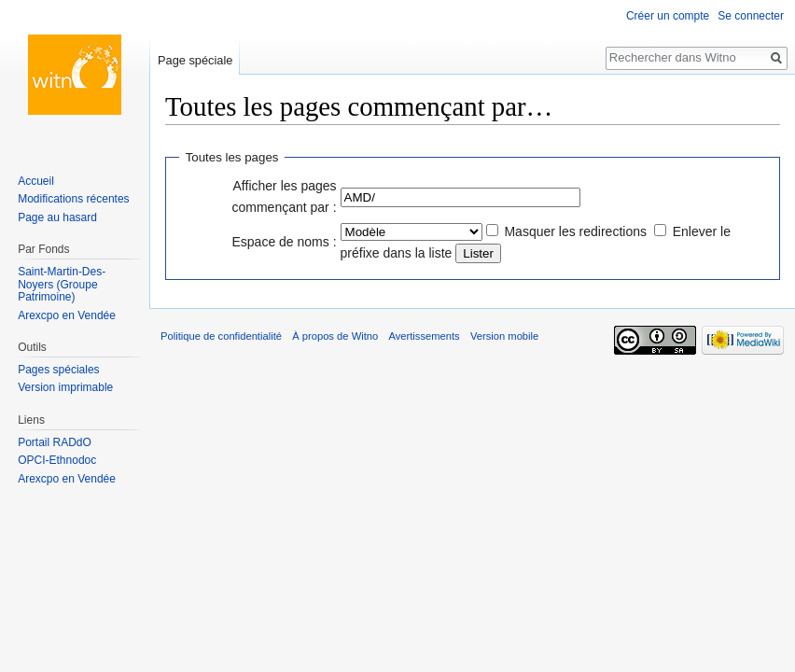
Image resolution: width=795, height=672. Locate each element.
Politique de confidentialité (221, 336)
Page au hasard (57, 217)
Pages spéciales (58, 370)
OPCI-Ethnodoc (57, 460)
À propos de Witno (335, 336)
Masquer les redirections (575, 231)
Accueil (36, 181)
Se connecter (751, 16)
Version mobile (504, 336)
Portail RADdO (55, 442)
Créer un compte (668, 16)
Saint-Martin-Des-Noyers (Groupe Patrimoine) (62, 284)
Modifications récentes (73, 199)
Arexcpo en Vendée (67, 315)
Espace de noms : (285, 242)
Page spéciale (195, 60)
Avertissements (424, 336)
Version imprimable (65, 387)
